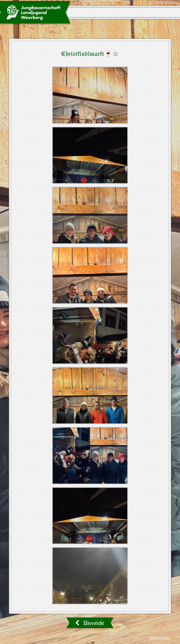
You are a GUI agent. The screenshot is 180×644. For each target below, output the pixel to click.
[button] (90, 95)
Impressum (159, 637)
